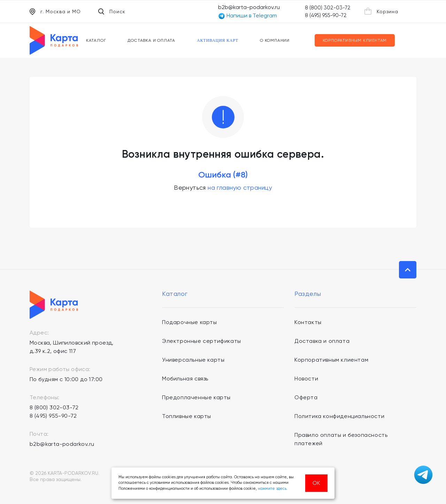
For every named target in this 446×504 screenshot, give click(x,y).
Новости (306, 379)
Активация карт (218, 40)
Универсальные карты (193, 360)
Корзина (381, 11)
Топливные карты (187, 416)
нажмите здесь (272, 489)
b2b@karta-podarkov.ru (249, 7)
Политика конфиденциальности (339, 416)
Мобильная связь (185, 379)
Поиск (112, 11)
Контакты (308, 322)
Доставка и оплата (151, 40)
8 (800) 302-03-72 (328, 8)
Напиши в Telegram (248, 16)
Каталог (96, 40)
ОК (316, 483)
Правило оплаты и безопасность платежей (341, 439)
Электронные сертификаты (202, 341)
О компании (275, 40)
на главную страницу (240, 187)
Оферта (306, 397)
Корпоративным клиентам (355, 40)
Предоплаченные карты (196, 397)
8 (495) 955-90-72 (326, 15)
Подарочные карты (190, 322)
